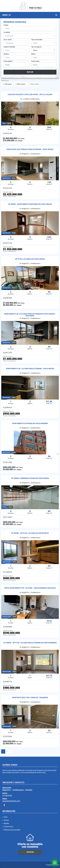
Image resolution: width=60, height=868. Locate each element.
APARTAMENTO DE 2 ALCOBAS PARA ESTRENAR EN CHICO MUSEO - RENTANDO (30, 315)
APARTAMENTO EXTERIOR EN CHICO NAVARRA (30, 423)
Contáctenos (8, 827)
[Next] (11, 752)
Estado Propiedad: (9, 47)
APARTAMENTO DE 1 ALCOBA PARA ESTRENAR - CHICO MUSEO (30, 369)
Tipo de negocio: (37, 47)
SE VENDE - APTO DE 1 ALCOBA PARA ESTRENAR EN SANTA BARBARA (30, 643)
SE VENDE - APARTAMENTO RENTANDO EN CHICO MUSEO (30, 204)
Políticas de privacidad (12, 830)
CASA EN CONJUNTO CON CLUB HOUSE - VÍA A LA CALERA (30, 94)
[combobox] (30, 29)
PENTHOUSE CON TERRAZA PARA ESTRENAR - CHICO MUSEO (30, 149)
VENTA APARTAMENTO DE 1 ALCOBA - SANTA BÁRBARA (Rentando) (30, 588)
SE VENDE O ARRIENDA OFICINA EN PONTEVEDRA (30, 478)
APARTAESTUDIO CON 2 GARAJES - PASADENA (30, 698)
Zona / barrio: (8, 40)
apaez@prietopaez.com (11, 801)
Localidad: (7, 32)
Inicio (6, 817)
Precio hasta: (35, 61)
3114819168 (7, 795)
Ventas (6, 820)
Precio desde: (8, 61)
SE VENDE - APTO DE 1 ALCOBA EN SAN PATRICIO (30, 533)
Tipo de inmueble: (37, 40)
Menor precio (20, 84)
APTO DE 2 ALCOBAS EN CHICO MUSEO (30, 259)
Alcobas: (6, 54)
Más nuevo (7, 84)
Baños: (33, 54)
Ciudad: (6, 25)
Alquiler (6, 823)
